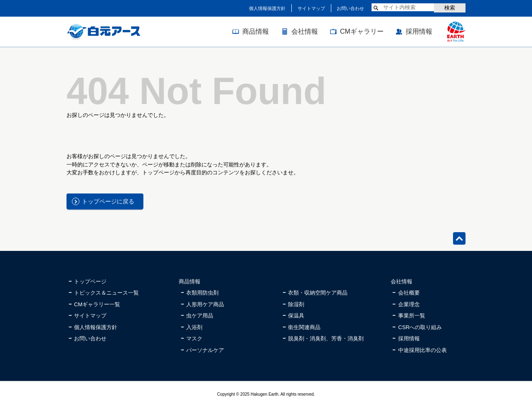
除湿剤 (296, 304)
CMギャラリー (362, 31)
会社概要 (409, 293)
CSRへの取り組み (420, 327)
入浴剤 (194, 327)
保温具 (296, 316)
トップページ (90, 281)
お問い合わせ (350, 8)
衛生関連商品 (304, 327)
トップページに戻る (108, 201)
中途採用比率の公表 (422, 350)
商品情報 (256, 31)
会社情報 (305, 31)
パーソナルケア (205, 350)
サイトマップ (311, 8)
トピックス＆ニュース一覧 (106, 293)
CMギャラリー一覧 (97, 304)
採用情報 (419, 31)
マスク (194, 338)
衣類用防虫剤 (202, 293)
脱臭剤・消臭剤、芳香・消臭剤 (326, 338)
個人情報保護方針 (267, 8)
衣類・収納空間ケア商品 (318, 293)
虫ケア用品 (200, 316)
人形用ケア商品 (205, 304)
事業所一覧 (412, 316)
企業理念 (409, 304)
